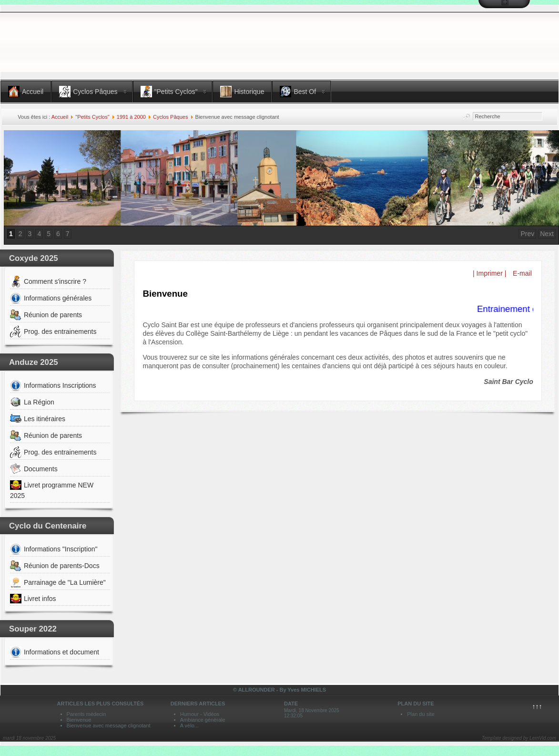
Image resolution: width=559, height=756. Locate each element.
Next (547, 234)
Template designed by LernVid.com (519, 738)
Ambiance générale (203, 720)
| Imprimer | (489, 273)
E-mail (521, 273)
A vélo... (189, 725)
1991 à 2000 (131, 117)
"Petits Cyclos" (92, 117)
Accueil (60, 117)
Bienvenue (79, 720)
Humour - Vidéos (200, 714)
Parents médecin (86, 714)
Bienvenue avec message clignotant (109, 725)
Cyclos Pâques (170, 117)
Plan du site (421, 714)
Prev (527, 234)
